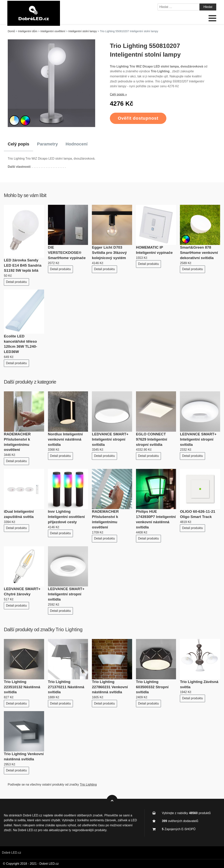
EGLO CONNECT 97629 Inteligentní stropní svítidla (152, 439)
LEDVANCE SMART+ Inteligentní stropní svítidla (110, 439)
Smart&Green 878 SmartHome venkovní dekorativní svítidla (199, 253)
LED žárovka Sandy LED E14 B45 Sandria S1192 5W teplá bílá (23, 265)
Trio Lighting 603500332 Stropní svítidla (152, 687)
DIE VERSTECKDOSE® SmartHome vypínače (67, 253)
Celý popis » (118, 94)
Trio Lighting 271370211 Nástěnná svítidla (66, 687)
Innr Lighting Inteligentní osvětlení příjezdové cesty (66, 517)
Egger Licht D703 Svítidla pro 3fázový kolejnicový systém (109, 253)
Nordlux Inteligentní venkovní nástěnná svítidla (65, 439)
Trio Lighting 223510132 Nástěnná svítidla (22, 687)
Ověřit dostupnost (138, 118)
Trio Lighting (69, 629)
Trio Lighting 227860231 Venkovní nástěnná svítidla (110, 687)
